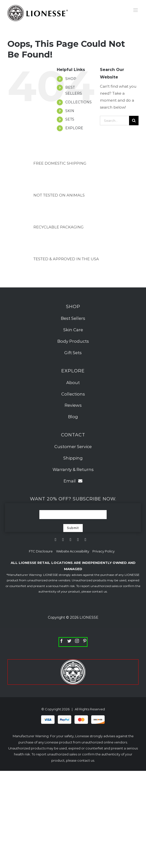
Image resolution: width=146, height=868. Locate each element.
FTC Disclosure (41, 551)
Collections (73, 394)
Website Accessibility (73, 551)
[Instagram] (77, 641)
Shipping (73, 458)
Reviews (73, 405)
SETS (70, 119)
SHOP (71, 79)
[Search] (134, 121)
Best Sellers (73, 318)
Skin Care (73, 330)
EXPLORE (74, 128)
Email (73, 481)
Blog (73, 417)
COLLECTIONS (78, 102)
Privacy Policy (104, 551)
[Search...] (114, 121)
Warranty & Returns (73, 469)
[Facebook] (62, 641)
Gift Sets (73, 353)
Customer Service (73, 447)
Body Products (73, 341)
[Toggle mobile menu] (136, 10)
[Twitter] (69, 641)
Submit (73, 528)
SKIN (70, 111)
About (73, 383)
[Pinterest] (85, 641)
